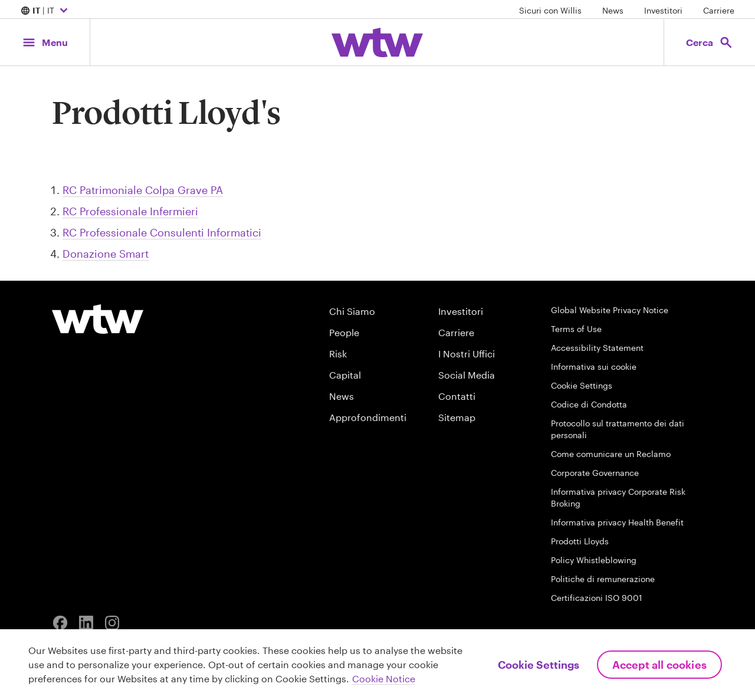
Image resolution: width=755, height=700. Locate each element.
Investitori (663, 10)
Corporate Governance (595, 473)
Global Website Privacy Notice (610, 310)
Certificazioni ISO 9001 (597, 598)
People (344, 332)
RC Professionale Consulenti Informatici (162, 232)
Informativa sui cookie (594, 367)
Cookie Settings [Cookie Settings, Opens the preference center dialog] (539, 665)
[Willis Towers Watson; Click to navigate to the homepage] (377, 42)
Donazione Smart (106, 254)
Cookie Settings (582, 385)
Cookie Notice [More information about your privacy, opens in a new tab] (384, 678)
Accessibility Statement (597, 348)
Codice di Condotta (589, 404)
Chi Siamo (352, 311)
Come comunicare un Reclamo (611, 454)
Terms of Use (576, 329)
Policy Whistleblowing (594, 560)
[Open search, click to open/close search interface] (709, 42)
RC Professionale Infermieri (130, 211)
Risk (338, 354)
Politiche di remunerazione (603, 579)
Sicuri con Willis (550, 10)
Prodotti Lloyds (580, 541)
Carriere (719, 10)
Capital (345, 375)
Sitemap (457, 417)
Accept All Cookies (659, 665)
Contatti (457, 396)
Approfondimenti (368, 417)
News (613, 10)
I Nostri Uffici (467, 354)
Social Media (467, 375)
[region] (377, 665)
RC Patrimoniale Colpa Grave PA (143, 190)
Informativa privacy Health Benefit (617, 522)
